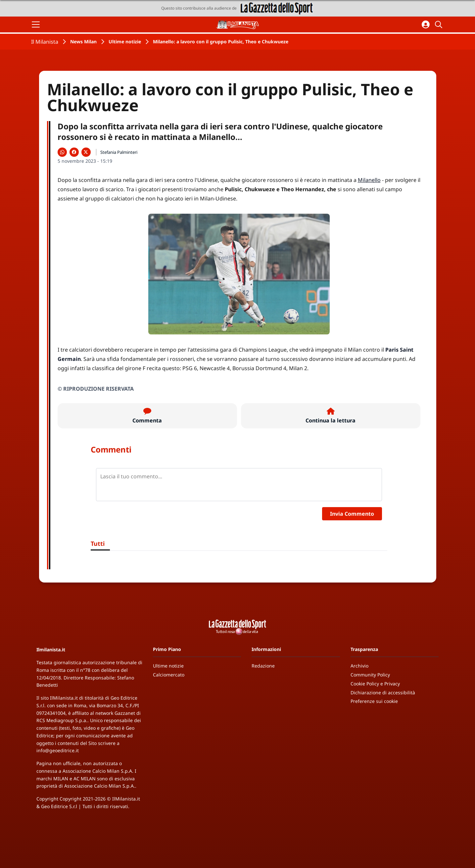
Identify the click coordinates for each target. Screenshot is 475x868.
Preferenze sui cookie (374, 701)
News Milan (83, 42)
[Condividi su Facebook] (74, 152)
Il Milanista (45, 42)
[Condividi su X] (86, 152)
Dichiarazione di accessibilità (383, 693)
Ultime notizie (125, 42)
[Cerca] (440, 24)
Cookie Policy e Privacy (375, 684)
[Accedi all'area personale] (426, 24)
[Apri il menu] (36, 24)
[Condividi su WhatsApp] (62, 152)
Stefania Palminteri (119, 152)
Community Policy (370, 675)
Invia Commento (352, 514)
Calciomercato (169, 675)
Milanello (369, 180)
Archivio (359, 666)
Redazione (263, 666)
